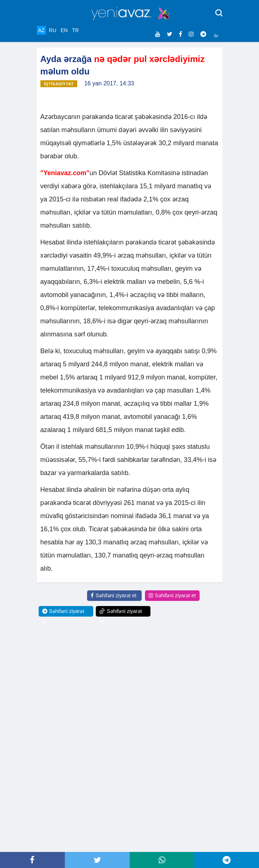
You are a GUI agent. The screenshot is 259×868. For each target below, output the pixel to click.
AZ (42, 30)
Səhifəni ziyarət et (113, 595)
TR (76, 30)
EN (64, 30)
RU (52, 30)
